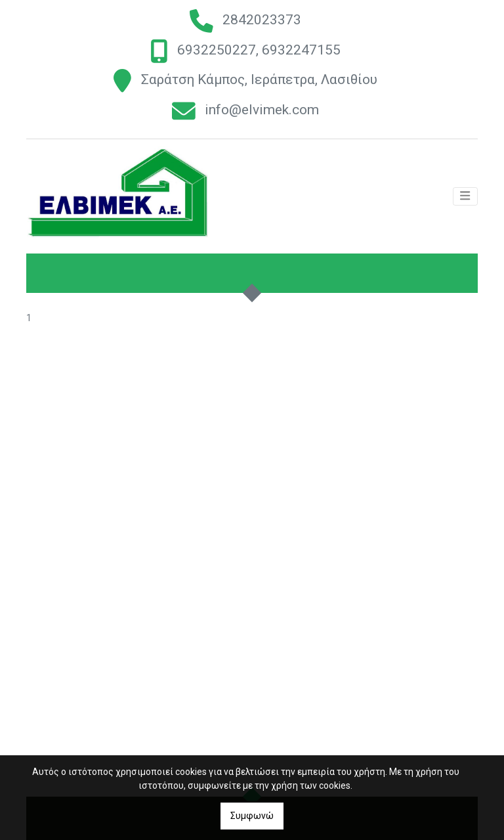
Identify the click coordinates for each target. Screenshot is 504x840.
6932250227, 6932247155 (259, 50)
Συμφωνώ (252, 816)
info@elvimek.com (262, 110)
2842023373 (262, 20)
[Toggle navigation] (465, 198)
